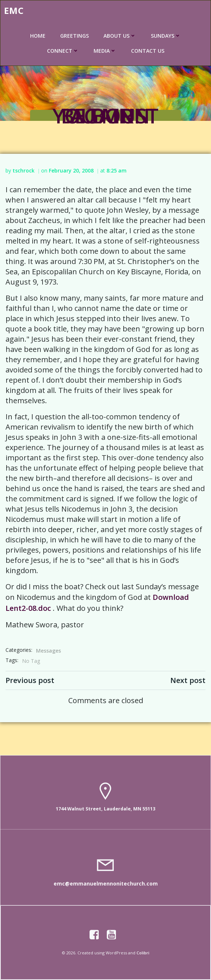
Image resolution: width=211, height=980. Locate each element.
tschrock (23, 170)
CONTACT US (148, 51)
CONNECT (63, 51)
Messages (48, 651)
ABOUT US (120, 36)
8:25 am (117, 170)
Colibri (143, 953)
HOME (38, 36)
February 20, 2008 (71, 170)
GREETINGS (74, 36)
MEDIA (105, 51)
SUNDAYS (166, 36)
